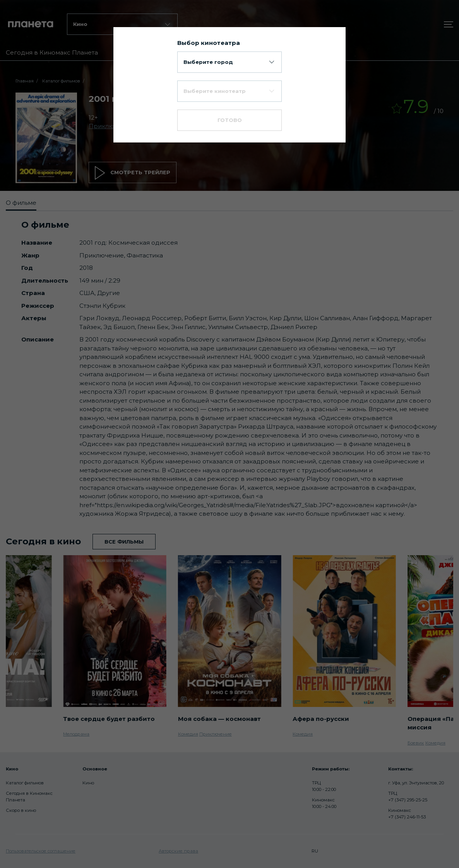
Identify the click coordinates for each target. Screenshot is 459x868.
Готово (230, 120)
